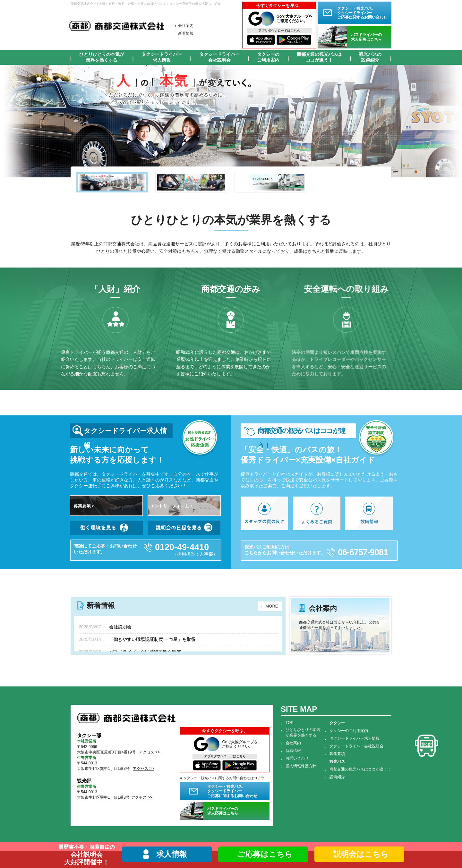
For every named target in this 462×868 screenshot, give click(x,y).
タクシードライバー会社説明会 (219, 57)
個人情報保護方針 (301, 766)
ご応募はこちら (263, 854)
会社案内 (186, 26)
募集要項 (337, 754)
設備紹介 (337, 777)
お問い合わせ (297, 758)
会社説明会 (120, 627)
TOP (289, 723)
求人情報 (172, 854)
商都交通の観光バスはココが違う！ (319, 57)
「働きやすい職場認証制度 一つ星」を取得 (152, 639)
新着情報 (186, 33)
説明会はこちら (359, 854)
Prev (8, 121)
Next (454, 121)
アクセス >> (149, 752)
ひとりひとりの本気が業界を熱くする (102, 57)
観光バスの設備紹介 (370, 57)
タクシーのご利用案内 (268, 57)
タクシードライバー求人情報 (162, 57)
